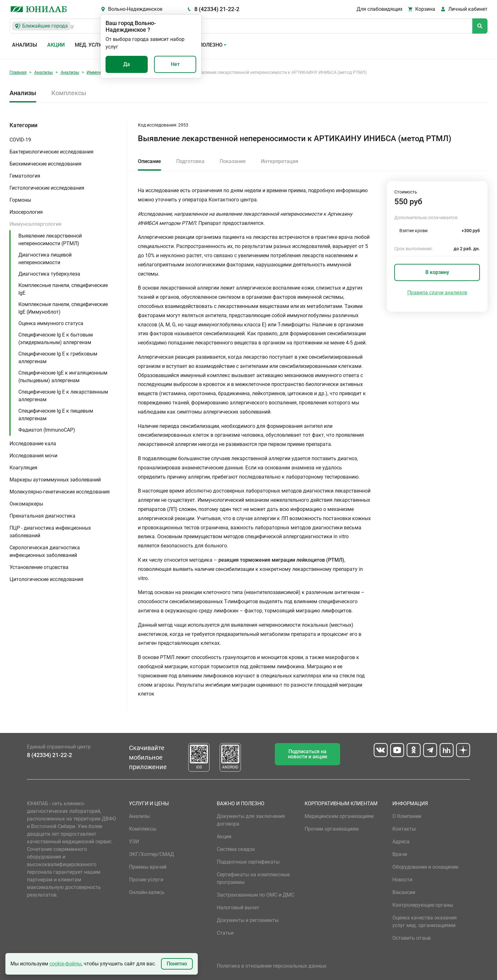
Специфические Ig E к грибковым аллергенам (58, 358)
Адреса (401, 842)
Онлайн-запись (147, 892)
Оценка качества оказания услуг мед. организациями (425, 921)
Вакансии (404, 892)
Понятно (177, 964)
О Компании (407, 816)
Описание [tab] (149, 161)
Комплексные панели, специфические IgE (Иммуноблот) (63, 308)
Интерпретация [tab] (280, 161)
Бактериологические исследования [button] (52, 152)
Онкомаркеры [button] (26, 504)
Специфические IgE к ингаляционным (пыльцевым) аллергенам (63, 377)
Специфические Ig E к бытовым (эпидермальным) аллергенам (56, 339)
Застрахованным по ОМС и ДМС (255, 895)
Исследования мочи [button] (33, 456)
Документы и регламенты (248, 920)
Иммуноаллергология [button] (35, 224)
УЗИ (134, 842)
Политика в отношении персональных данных (272, 966)
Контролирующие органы (423, 905)
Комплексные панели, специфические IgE (63, 289)
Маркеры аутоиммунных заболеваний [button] (55, 480)
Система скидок (236, 849)
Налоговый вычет (238, 908)
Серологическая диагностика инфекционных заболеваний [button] (45, 551)
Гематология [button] (25, 176)
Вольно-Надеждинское (135, 9)
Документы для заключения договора (251, 820)
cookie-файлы (65, 964)
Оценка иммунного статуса (51, 323)
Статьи (225, 933)
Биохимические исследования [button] (45, 164)
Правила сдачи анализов (437, 293)
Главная (18, 72)
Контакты (404, 829)
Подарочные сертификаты (248, 862)
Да (127, 64)
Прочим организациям (332, 829)
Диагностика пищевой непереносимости (45, 259)
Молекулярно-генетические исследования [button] (60, 492)
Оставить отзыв (412, 938)
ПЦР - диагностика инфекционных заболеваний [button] (50, 532)
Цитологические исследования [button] (46, 579)
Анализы (25, 45)
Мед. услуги (91, 45)
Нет (175, 64)
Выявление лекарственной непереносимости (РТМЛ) (50, 240)
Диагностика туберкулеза (49, 274)
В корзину (437, 272)
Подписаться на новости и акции (307, 754)
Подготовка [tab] (190, 161)
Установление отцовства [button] (39, 567)
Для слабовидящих (380, 9)
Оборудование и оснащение (425, 867)
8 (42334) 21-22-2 (217, 9)
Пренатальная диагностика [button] (42, 516)
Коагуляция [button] (23, 468)
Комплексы (69, 93)
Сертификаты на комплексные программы (253, 878)
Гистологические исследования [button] (47, 188)
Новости (402, 880)
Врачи (400, 854)
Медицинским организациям (339, 816)
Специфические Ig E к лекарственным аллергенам (63, 396)
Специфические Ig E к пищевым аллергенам (56, 415)
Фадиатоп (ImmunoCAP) (47, 430)
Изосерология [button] (26, 212)
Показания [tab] (233, 161)
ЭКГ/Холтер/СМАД (152, 854)
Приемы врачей (148, 867)
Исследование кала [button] (33, 444)
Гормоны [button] (20, 200)
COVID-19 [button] (20, 140)
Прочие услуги (146, 880)
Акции (56, 45)
